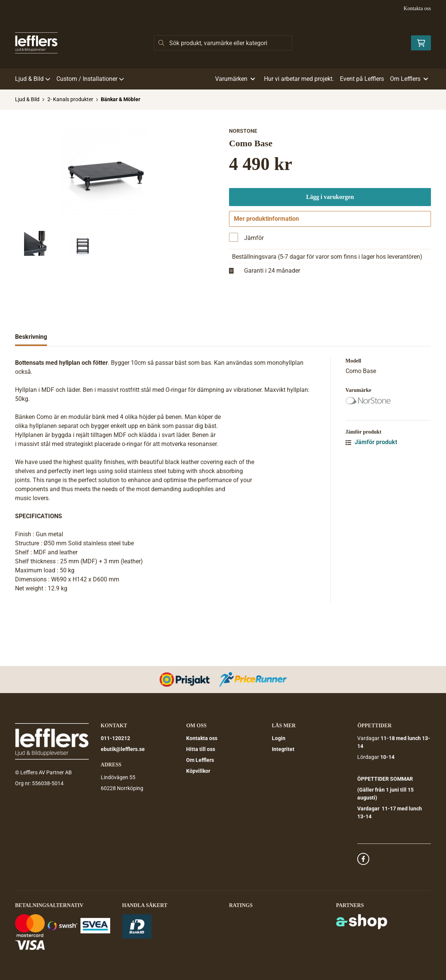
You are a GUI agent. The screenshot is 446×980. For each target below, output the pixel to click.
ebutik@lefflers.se (123, 749)
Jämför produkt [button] (371, 488)
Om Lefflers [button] (409, 79)
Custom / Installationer (90, 79)
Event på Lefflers (362, 79)
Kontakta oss (417, 8)
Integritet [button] (283, 749)
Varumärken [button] (235, 79)
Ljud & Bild (33, 79)
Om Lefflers (200, 760)
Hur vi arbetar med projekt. (299, 79)
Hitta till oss (201, 749)
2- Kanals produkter (70, 99)
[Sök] (223, 43)
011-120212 (115, 738)
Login (279, 738)
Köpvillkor (198, 771)
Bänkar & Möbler (121, 99)
